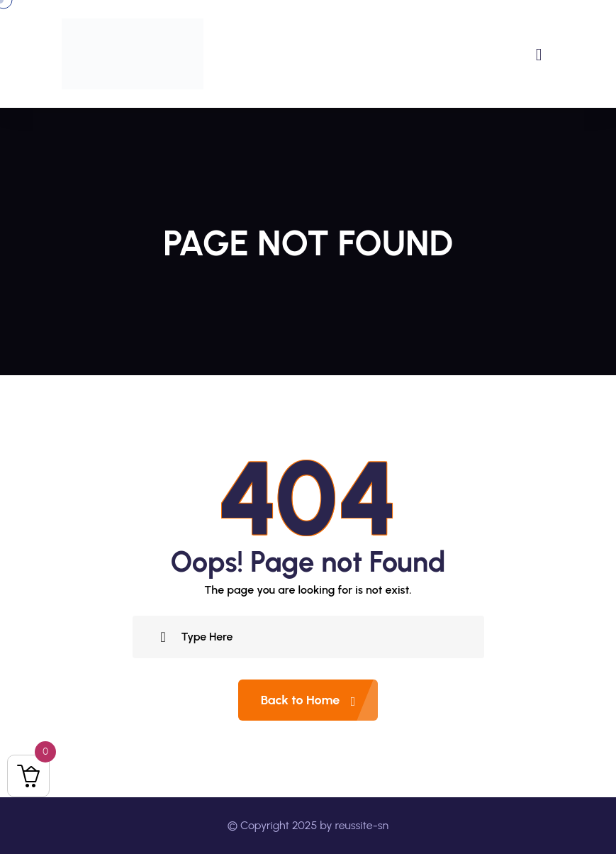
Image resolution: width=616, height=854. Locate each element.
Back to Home (319, 700)
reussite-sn (362, 825)
